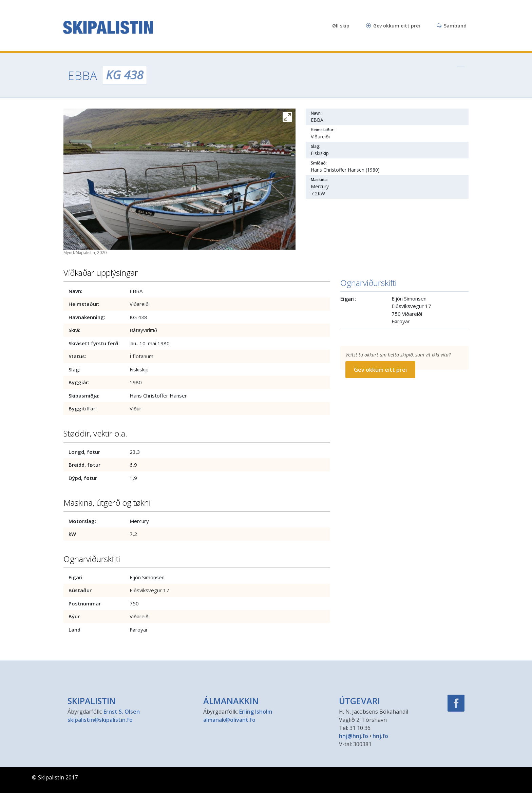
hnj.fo (380, 736)
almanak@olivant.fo (229, 720)
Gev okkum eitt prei (393, 26)
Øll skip (341, 26)
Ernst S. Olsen (122, 712)
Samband (452, 26)
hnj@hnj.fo (354, 736)
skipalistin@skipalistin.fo (100, 720)
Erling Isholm (256, 712)
